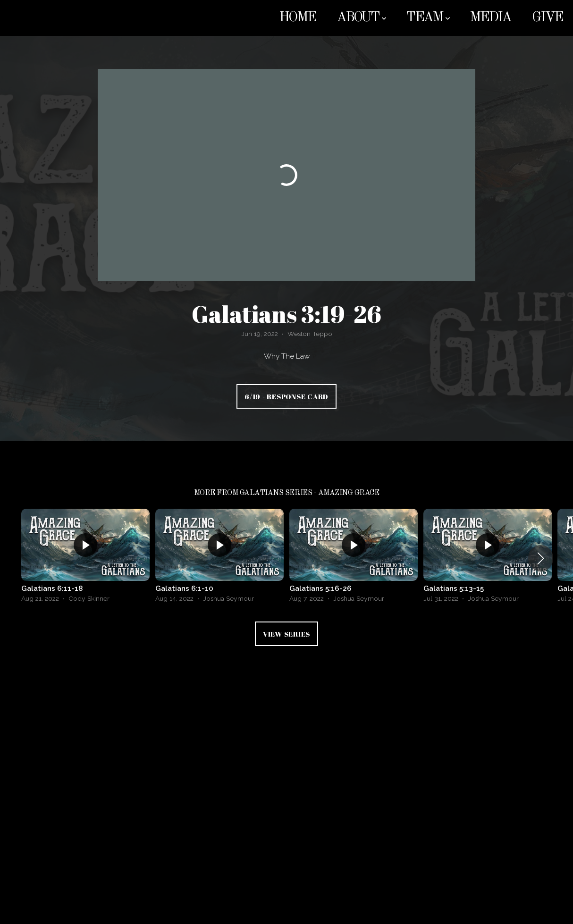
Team (427, 18)
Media (490, 18)
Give (547, 18)
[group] (85, 558)
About (361, 18)
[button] (541, 558)
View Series (286, 634)
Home (297, 18)
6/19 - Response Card (286, 396)
